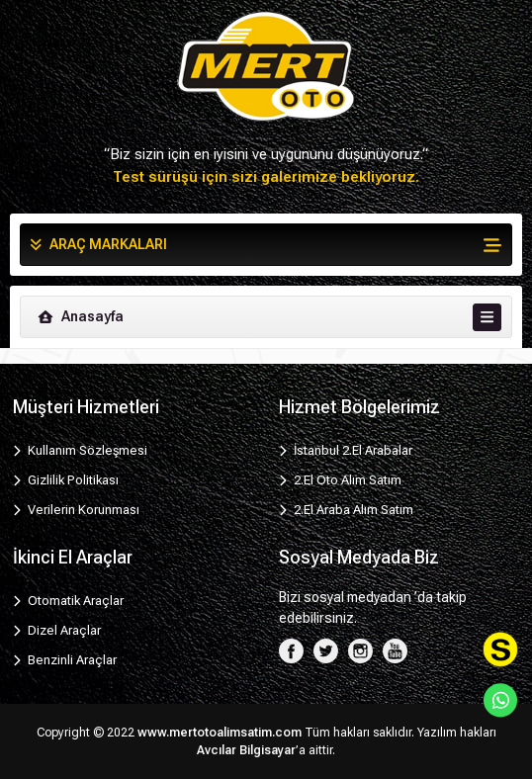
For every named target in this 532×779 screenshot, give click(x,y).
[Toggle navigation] (487, 317)
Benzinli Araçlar (65, 660)
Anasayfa (80, 316)
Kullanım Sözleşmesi (80, 450)
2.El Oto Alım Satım (340, 480)
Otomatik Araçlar (68, 601)
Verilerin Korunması (76, 510)
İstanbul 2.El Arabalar (346, 450)
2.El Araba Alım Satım (346, 510)
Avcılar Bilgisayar (246, 750)
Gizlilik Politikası (66, 480)
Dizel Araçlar (57, 630)
